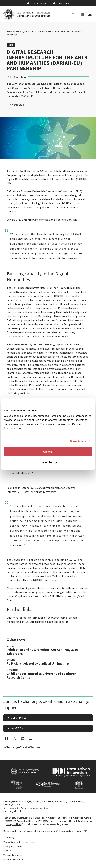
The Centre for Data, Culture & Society (30, 344)
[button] (73, 15)
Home (10, 31)
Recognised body (14, 824)
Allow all (48, 451)
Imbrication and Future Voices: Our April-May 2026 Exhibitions (42, 652)
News (17, 31)
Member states (52, 203)
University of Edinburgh (65, 175)
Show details (78, 441)
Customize (48, 462)
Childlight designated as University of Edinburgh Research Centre (42, 676)
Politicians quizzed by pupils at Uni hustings (38, 664)
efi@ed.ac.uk (15, 811)
